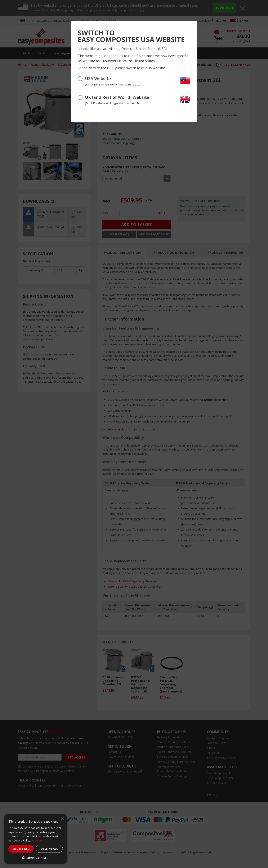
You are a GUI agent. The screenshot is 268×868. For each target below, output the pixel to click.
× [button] (62, 818)
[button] (36, 858)
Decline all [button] (49, 849)
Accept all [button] (21, 849)
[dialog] (36, 839)
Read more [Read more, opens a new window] (39, 841)
